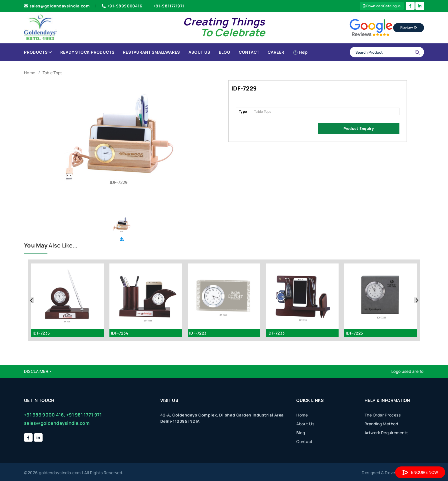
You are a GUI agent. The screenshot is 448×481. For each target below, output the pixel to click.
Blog (225, 52)
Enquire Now (420, 472)
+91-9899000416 (121, 6)
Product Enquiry (359, 128)
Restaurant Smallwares (151, 52)
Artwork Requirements (387, 433)
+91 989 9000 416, (45, 415)
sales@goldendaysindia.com (57, 6)
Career (276, 52)
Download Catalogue (382, 6)
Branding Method (381, 424)
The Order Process (383, 415)
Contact (249, 52)
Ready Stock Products (87, 52)
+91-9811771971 (169, 6)
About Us (199, 52)
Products (38, 52)
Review (409, 27)
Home (30, 73)
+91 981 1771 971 (84, 415)
